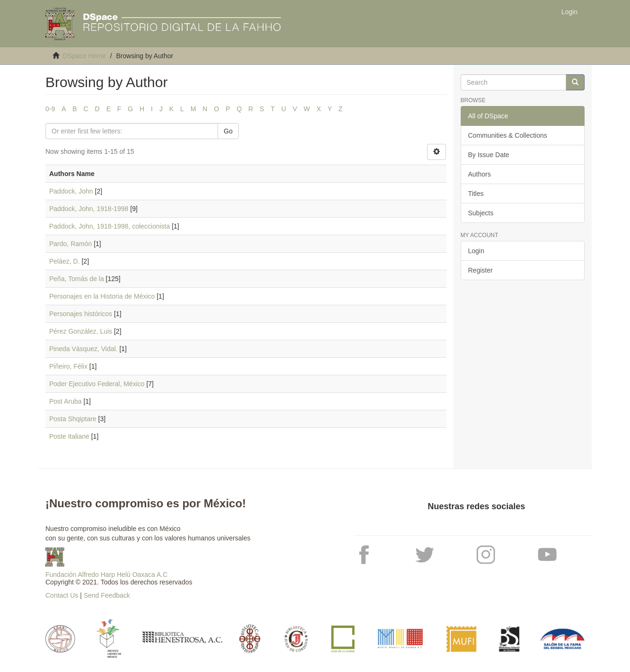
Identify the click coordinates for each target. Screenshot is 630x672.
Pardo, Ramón (70, 244)
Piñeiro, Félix (68, 366)
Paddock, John (71, 191)
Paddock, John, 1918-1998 (89, 209)
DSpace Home (84, 56)
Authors (480, 174)
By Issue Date (489, 155)
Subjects (481, 213)
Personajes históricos (81, 314)
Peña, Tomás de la (77, 279)
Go (228, 131)
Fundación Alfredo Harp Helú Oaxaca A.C (106, 575)
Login (476, 251)
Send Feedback (107, 595)
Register (481, 270)
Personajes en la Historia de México (102, 296)
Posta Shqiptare (73, 419)
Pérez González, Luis (81, 331)
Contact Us (62, 595)
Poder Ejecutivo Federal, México (97, 384)
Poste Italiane (69, 436)
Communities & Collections (508, 135)
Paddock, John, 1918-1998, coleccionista (109, 226)
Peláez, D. (65, 261)
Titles (476, 194)
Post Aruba (66, 401)
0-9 (50, 109)
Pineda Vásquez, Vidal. (83, 349)
